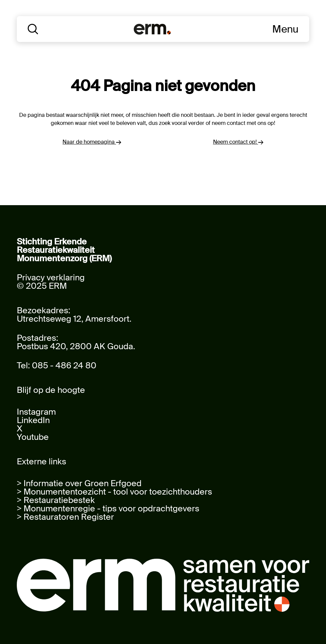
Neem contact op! (238, 142)
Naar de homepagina (92, 142)
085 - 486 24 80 (64, 365)
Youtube (33, 437)
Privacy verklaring (51, 278)
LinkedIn (33, 420)
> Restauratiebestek (56, 500)
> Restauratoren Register (65, 517)
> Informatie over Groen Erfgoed (79, 483)
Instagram (36, 412)
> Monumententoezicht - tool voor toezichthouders (114, 492)
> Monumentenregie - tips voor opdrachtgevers (108, 509)
